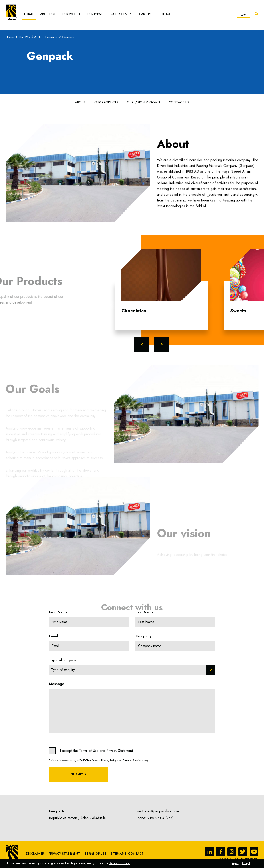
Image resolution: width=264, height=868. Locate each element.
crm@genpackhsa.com (162, 811)
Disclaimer (35, 854)
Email (53, 636)
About (80, 102)
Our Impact (96, 14)
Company (143, 636)
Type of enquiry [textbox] (63, 670)
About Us (48, 14)
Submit (77, 774)
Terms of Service (132, 761)
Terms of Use (89, 751)
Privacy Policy (109, 761)
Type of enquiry (62, 660)
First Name (58, 612)
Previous (142, 344)
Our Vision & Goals (144, 102)
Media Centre (122, 14)
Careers (145, 14)
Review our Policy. (120, 863)
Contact (166, 14)
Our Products (106, 102)
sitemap (117, 854)
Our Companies (48, 37)
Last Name (145, 612)
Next (162, 344)
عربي (244, 14)
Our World (71, 14)
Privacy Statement (120, 751)
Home (29, 14)
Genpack (68, 37)
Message (57, 684)
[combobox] (132, 670)
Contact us (179, 102)
